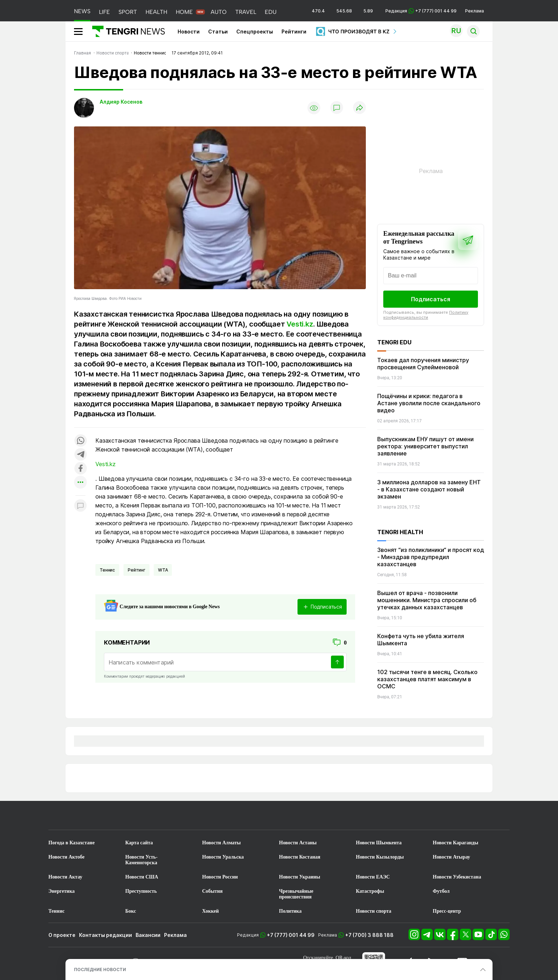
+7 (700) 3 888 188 (369, 935)
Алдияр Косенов (121, 102)
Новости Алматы (222, 843)
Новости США (142, 877)
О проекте (62, 935)
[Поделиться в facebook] (80, 469)
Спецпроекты (255, 32)
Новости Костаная (300, 857)
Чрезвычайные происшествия (296, 894)
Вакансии (148, 935)
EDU (271, 12)
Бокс (131, 911)
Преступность (141, 891)
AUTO (219, 12)
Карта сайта (139, 843)
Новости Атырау (451, 857)
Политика (290, 911)
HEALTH (156, 12)
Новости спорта (374, 911)
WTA (163, 570)
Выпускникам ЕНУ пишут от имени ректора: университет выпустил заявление (425, 446)
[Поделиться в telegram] (80, 455)
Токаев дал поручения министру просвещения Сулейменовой (423, 364)
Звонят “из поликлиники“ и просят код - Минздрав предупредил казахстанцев (431, 557)
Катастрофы (370, 891)
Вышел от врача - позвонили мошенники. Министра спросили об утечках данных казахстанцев (427, 600)
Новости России (220, 877)
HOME (184, 12)
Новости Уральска (223, 857)
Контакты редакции (106, 935)
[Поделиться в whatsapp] (80, 441)
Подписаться (431, 299)
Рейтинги (294, 32)
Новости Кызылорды (380, 857)
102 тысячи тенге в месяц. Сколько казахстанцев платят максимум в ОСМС (427, 679)
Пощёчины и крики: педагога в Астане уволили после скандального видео (429, 403)
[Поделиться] (359, 108)
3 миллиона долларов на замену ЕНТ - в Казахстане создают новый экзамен (429, 489)
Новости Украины (300, 877)
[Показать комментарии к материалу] (80, 506)
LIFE (104, 12)
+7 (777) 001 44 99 (291, 935)
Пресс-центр (447, 911)
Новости (189, 32)
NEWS (82, 11)
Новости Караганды (456, 843)
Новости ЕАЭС (373, 877)
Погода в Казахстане (72, 843)
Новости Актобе (67, 857)
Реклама (475, 11)
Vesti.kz (300, 324)
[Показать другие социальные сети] (80, 483)
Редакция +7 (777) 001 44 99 (421, 11)
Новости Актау (65, 877)
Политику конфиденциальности (426, 315)
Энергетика (62, 891)
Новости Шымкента (379, 843)
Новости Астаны (298, 843)
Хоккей (210, 911)
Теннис (107, 570)
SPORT (128, 12)
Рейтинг (136, 570)
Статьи (218, 32)
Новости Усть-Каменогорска (141, 860)
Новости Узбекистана (457, 877)
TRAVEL (246, 12)
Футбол (441, 891)
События (212, 891)
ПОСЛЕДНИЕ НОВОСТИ (100, 969)
